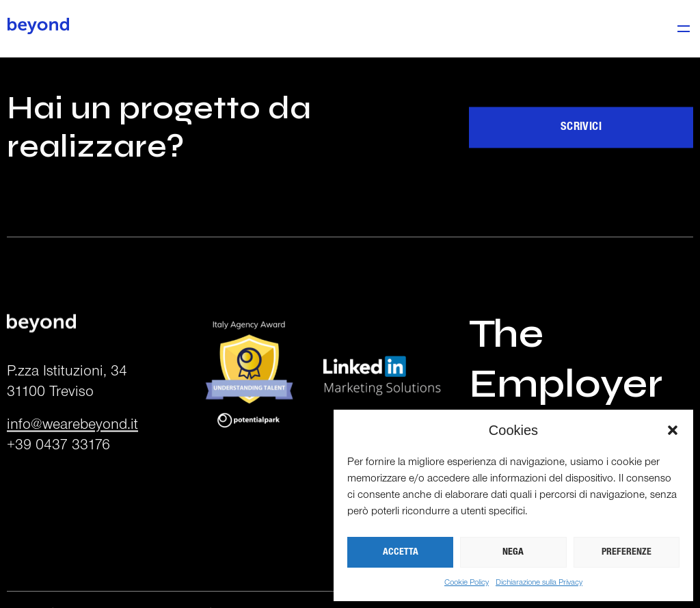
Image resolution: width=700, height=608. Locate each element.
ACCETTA (401, 552)
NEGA (513, 552)
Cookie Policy (467, 583)
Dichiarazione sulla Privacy (539, 583)
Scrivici (581, 143)
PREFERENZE (627, 552)
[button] (673, 430)
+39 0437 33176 (58, 462)
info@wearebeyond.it (72, 441)
